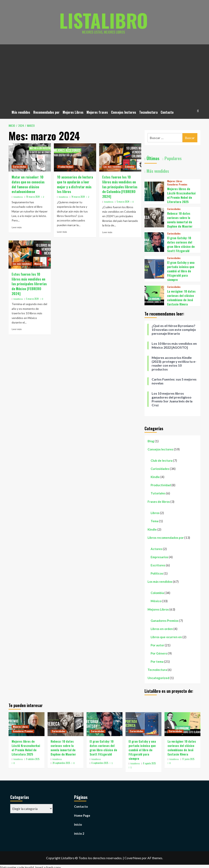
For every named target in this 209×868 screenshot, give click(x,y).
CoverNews (133, 858)
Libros (155, 513)
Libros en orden (162, 629)
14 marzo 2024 (78, 197)
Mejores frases (97, 112)
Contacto (167, 112)
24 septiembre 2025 (61, 763)
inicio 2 (79, 833)
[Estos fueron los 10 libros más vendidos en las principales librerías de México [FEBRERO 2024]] (30, 255)
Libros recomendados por (166, 538)
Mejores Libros (73, 112)
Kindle (155, 477)
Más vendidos (21, 112)
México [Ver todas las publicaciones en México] (38, 264)
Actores (156, 549)
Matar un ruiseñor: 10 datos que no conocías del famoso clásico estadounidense (28, 184)
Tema (155, 521)
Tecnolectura (148, 112)
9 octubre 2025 (33, 759)
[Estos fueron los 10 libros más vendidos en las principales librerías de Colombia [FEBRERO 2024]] (120, 157)
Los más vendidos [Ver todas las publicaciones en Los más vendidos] (112, 167)
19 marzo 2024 (33, 197)
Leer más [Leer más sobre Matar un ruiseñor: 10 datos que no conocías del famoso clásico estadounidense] (17, 227)
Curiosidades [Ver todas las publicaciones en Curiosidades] (20, 167)
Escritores (158, 565)
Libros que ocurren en (166, 637)
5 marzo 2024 (123, 202)
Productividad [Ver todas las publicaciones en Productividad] (65, 167)
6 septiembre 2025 (100, 763)
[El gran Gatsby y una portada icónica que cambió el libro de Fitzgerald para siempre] (154, 268)
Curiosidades (160, 469)
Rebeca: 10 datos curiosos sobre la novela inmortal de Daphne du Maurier (180, 220)
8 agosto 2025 (149, 763)
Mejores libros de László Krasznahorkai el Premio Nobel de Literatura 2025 (181, 195)
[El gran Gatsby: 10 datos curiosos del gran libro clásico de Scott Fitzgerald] (154, 242)
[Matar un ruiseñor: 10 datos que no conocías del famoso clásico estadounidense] (30, 157)
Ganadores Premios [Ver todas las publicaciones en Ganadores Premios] (177, 185)
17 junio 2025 (188, 759)
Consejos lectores (124, 112)
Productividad (161, 485)
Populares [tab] (173, 158)
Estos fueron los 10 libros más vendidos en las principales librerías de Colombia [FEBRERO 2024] (120, 187)
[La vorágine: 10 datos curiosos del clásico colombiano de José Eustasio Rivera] (154, 295)
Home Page (82, 815)
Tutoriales (158, 493)
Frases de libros (159, 502)
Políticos (157, 573)
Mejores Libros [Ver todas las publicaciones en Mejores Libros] (175, 181)
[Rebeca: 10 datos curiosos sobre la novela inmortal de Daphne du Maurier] (154, 217)
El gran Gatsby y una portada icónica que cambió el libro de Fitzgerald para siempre (181, 271)
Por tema (157, 661)
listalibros (18, 197)
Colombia (157, 593)
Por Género (159, 653)
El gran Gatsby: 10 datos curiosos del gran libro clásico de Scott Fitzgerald (181, 244)
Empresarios (159, 557)
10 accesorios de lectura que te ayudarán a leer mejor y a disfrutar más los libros (75, 184)
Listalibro (104, 19)
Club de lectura (162, 460)
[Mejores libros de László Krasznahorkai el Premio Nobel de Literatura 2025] (154, 191)
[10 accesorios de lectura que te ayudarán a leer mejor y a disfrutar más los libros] (75, 157)
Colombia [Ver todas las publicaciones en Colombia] (130, 167)
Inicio (78, 824)
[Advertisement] (104, 75)
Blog (151, 441)
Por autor (157, 645)
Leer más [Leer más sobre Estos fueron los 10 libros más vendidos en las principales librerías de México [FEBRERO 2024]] (17, 329)
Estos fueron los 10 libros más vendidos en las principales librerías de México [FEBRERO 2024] (29, 284)
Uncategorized (158, 678)
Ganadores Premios (165, 621)
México (156, 601)
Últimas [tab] (152, 158)
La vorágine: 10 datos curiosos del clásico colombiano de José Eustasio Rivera (181, 298)
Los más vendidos (160, 582)
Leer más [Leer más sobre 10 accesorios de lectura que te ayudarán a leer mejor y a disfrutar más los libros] (62, 232)
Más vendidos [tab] (157, 171)
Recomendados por (46, 112)
